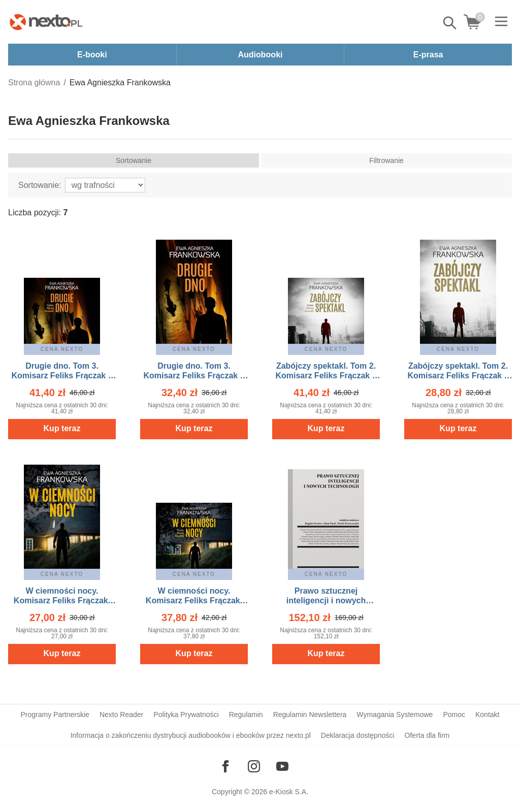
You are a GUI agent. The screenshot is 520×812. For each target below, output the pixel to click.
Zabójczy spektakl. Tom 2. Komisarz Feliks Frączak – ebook (458, 376)
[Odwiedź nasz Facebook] (225, 766)
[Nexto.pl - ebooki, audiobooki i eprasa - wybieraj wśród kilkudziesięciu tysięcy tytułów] (46, 22)
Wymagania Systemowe (395, 714)
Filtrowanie (386, 160)
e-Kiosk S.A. (289, 792)
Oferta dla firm (427, 735)
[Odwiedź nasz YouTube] (282, 766)
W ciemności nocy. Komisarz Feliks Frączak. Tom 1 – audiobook (194, 600)
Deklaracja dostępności (358, 735)
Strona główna (34, 83)
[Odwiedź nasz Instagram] (254, 766)
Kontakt (487, 714)
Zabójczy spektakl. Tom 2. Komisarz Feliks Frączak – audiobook (326, 376)
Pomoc (454, 714)
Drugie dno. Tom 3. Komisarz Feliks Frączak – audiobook (62, 376)
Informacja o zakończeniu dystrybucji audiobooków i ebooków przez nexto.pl (191, 735)
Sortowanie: (40, 185)
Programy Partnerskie (55, 714)
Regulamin (246, 714)
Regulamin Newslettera (310, 714)
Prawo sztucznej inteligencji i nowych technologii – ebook (326, 600)
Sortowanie (134, 160)
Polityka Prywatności (186, 714)
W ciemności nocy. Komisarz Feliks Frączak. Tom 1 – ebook (62, 600)
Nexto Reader (121, 714)
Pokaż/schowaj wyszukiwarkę (450, 23)
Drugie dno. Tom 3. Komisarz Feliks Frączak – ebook (194, 376)
